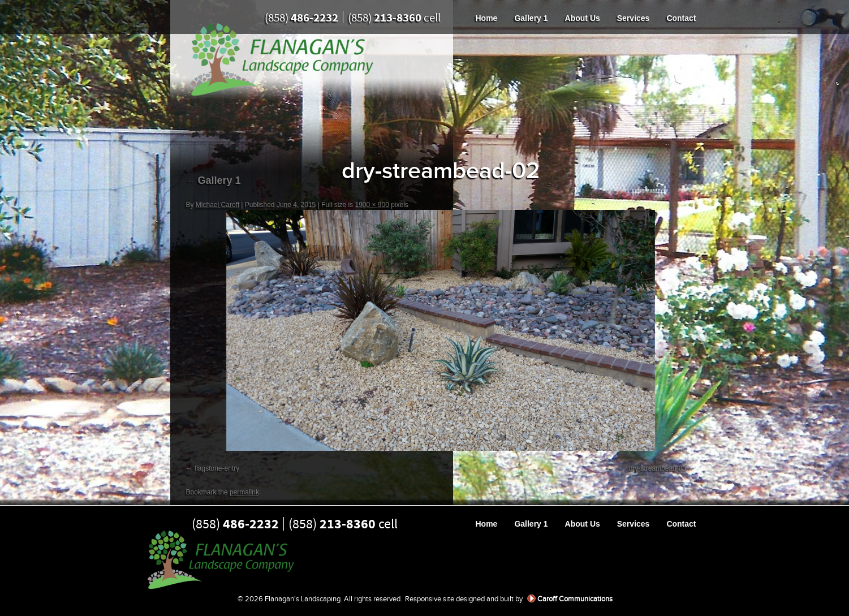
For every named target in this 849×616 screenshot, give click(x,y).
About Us (583, 18)
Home (487, 18)
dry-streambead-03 (658, 468)
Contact (681, 18)
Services (633, 18)
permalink (244, 492)
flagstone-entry (217, 468)
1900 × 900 (372, 205)
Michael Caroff (217, 205)
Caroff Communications (575, 599)
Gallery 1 (531, 18)
